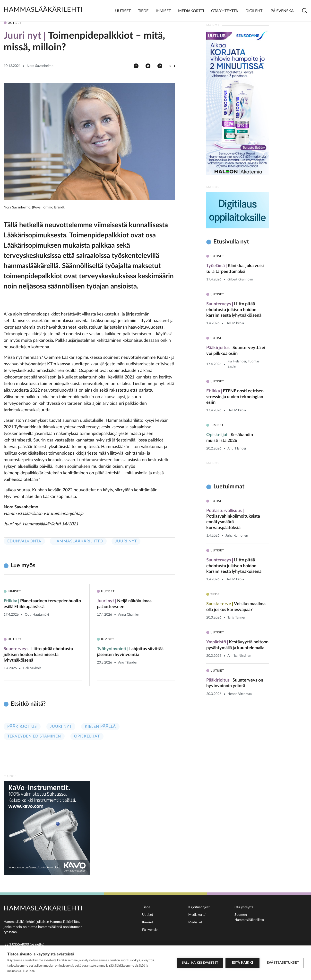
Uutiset (123, 11)
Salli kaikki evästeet (200, 963)
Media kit (195, 922)
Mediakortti (191, 11)
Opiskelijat (87, 736)
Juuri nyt (126, 541)
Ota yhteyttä (225, 11)
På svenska (282, 11)
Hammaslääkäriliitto (78, 541)
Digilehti (254, 11)
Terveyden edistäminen (34, 736)
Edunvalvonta (24, 541)
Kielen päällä (100, 727)
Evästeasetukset (283, 963)
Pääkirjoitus (22, 727)
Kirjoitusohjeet (199, 907)
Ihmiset (163, 11)
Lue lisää (29, 971)
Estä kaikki (242, 963)
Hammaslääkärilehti (43, 10)
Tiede (143, 11)
